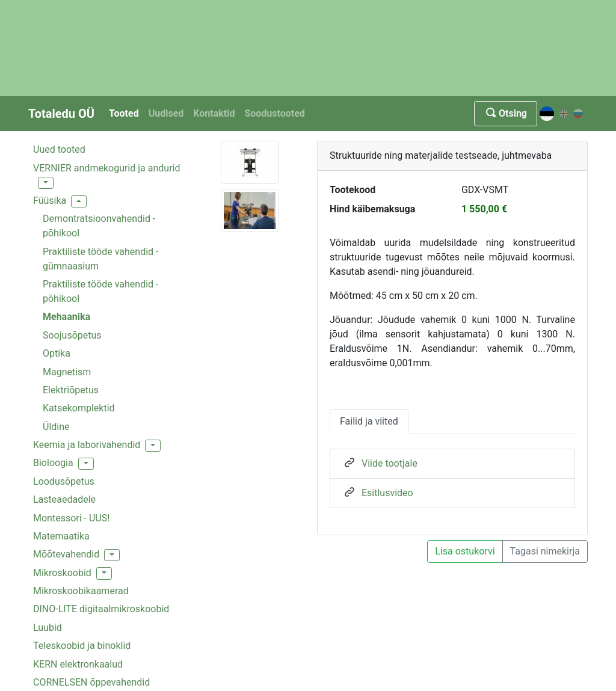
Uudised (166, 113)
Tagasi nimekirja (545, 551)
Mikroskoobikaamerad (81, 591)
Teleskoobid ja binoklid (82, 646)
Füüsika (50, 201)
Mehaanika (66, 317)
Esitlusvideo (387, 493)
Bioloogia (53, 463)
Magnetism (67, 372)
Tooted (124, 113)
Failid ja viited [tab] (369, 421)
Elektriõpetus (71, 390)
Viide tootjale (390, 463)
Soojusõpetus (72, 335)
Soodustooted (274, 113)
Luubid (48, 628)
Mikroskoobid (62, 573)
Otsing (506, 113)
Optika (57, 353)
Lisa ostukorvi (465, 551)
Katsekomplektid (79, 408)
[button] (46, 183)
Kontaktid (214, 113)
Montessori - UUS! (71, 518)
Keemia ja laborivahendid (87, 445)
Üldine (56, 427)
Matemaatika (61, 536)
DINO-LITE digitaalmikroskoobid (101, 609)
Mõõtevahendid (66, 554)
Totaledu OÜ (61, 114)
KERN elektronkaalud (78, 664)
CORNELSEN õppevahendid (91, 682)
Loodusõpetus (64, 481)
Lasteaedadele (64, 499)
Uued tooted (59, 149)
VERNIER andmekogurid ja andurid (106, 168)
